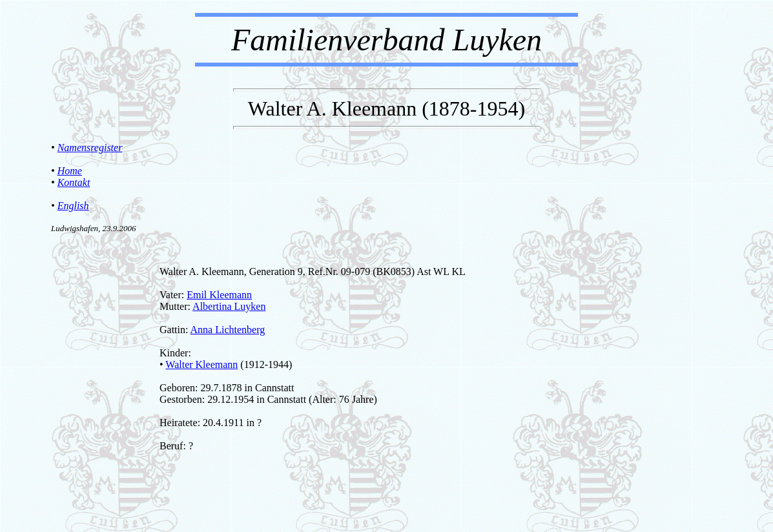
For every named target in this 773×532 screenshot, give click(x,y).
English (73, 206)
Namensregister (90, 148)
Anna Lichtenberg (228, 330)
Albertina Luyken (229, 306)
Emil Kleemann (219, 295)
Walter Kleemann (201, 364)
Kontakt (74, 182)
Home (70, 171)
